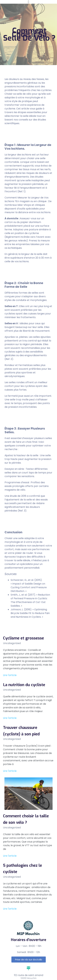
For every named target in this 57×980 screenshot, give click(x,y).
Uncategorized (12, 643)
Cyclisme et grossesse (23, 638)
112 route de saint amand (29, 975)
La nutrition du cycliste (24, 685)
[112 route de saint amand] (28, 968)
